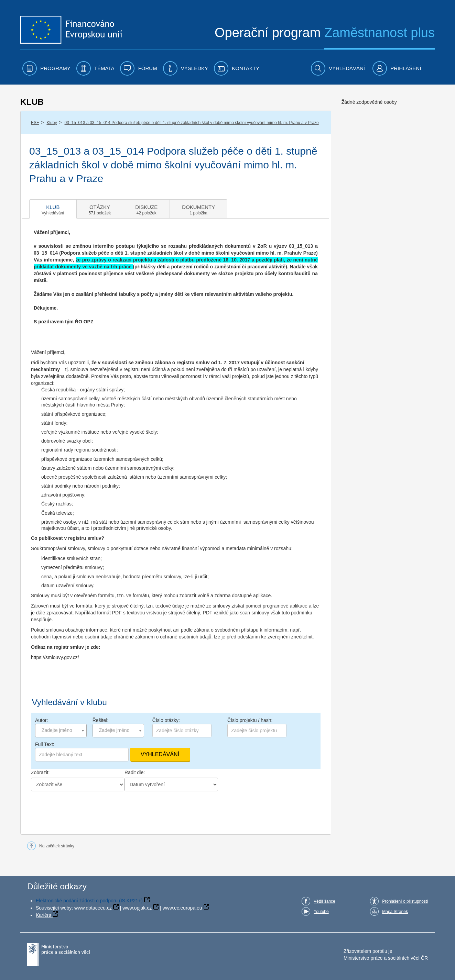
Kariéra (44, 915)
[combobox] (61, 731)
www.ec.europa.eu (182, 908)
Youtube (321, 912)
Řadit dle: (135, 772)
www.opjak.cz (137, 908)
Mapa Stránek (395, 912)
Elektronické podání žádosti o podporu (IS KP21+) (89, 901)
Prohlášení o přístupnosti (405, 901)
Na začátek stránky (57, 846)
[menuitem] (46, 68)
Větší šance (324, 901)
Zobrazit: (40, 772)
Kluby (52, 123)
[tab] (53, 209)
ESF (35, 123)
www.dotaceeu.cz (93, 908)
